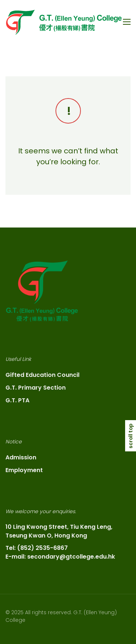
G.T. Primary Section (36, 388)
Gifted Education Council (42, 375)
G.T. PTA (17, 400)
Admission (21, 457)
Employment (24, 470)
